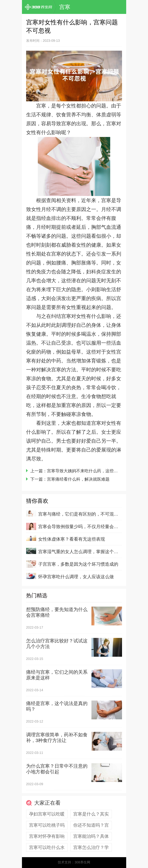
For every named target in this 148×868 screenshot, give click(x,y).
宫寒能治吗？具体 (91, 836)
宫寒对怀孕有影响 (47, 836)
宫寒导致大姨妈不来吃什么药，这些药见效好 (89, 471)
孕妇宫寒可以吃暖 (47, 814)
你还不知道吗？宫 (91, 825)
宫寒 (65, 7)
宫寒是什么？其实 (91, 814)
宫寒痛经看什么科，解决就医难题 (78, 479)
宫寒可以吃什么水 (47, 847)
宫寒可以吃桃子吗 (47, 825)
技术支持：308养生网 (74, 862)
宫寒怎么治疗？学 (91, 847)
